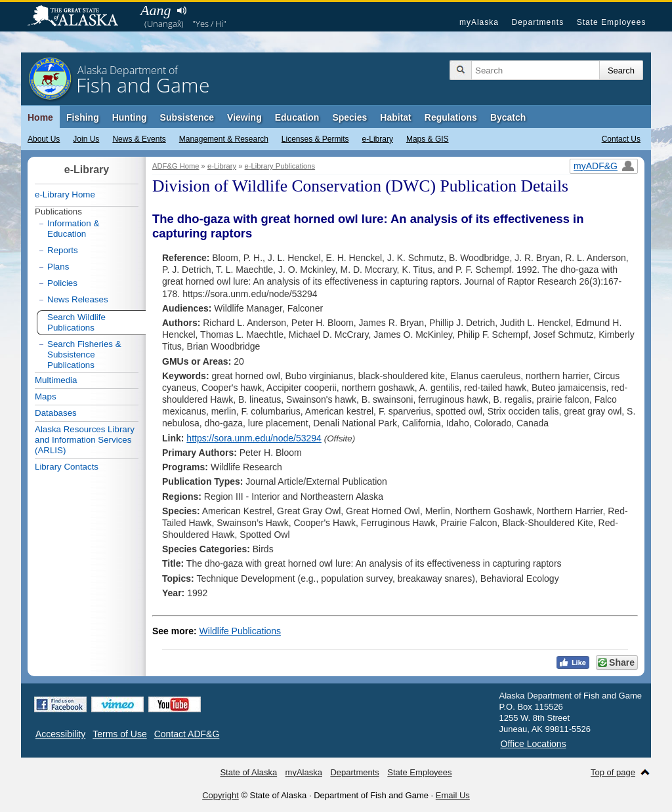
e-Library (378, 139)
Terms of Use (119, 734)
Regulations (451, 117)
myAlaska (479, 22)
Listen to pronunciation (181, 10)
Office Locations (534, 744)
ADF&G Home (176, 166)
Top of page (613, 772)
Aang (156, 10)
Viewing (244, 117)
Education (297, 117)
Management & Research (224, 139)
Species (349, 117)
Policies (62, 283)
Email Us (453, 795)
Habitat (395, 117)
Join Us (86, 139)
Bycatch (508, 117)
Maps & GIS (428, 139)
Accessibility (60, 734)
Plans (58, 267)
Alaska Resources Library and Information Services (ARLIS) (85, 440)
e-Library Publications (280, 166)
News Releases (78, 299)
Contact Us (621, 139)
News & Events (139, 139)
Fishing (83, 117)
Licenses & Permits (315, 139)
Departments (537, 22)
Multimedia (56, 380)
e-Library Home (65, 194)
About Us (44, 139)
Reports (63, 250)
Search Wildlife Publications (76, 322)
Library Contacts (67, 467)
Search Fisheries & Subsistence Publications (84, 355)
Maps (46, 396)
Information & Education (73, 229)
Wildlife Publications (241, 631)
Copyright (220, 795)
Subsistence (187, 117)
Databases (56, 413)
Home (40, 117)
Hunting (130, 117)
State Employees (612, 22)
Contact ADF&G (187, 734)
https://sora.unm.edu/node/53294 (254, 438)
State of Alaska (79, 17)
